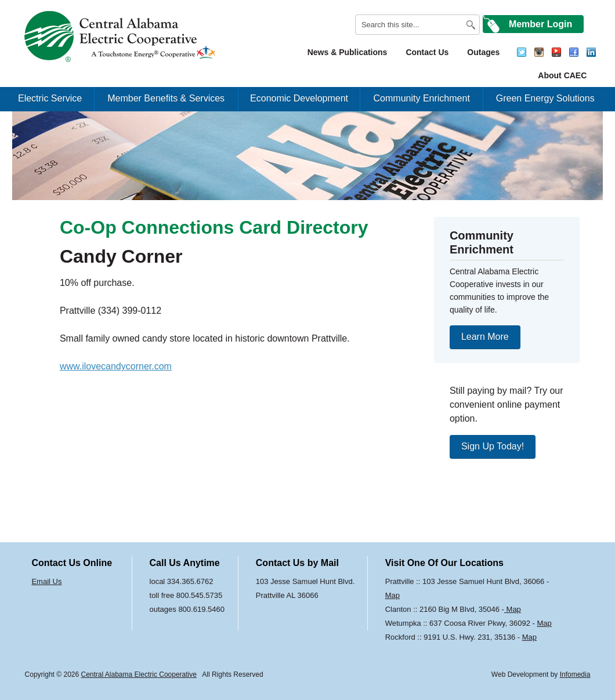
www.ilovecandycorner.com (116, 366)
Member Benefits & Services (166, 98)
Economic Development (299, 98)
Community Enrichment (422, 98)
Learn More (485, 337)
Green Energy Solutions (545, 98)
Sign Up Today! (493, 446)
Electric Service (50, 98)
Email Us (46, 581)
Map (392, 595)
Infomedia (575, 674)
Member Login (540, 24)
